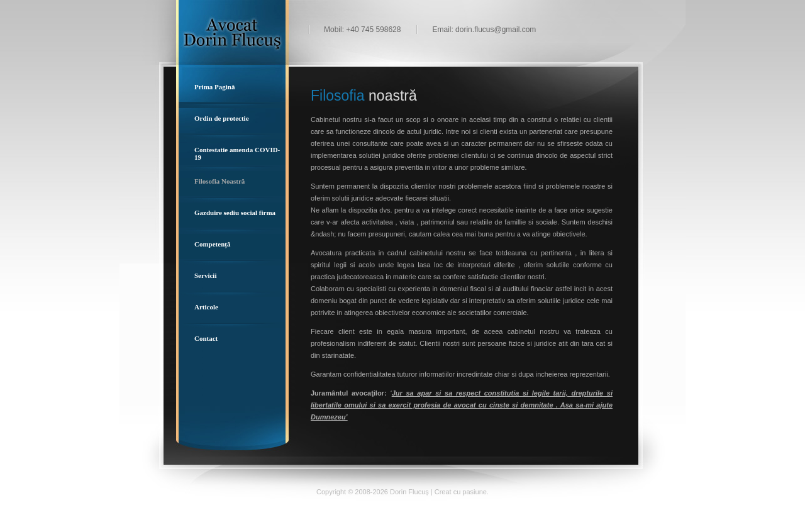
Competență (212, 244)
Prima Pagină (214, 87)
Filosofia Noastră (219, 181)
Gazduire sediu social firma (235, 213)
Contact (206, 338)
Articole (206, 307)
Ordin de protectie (222, 118)
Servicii (205, 275)
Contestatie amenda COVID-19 (237, 153)
